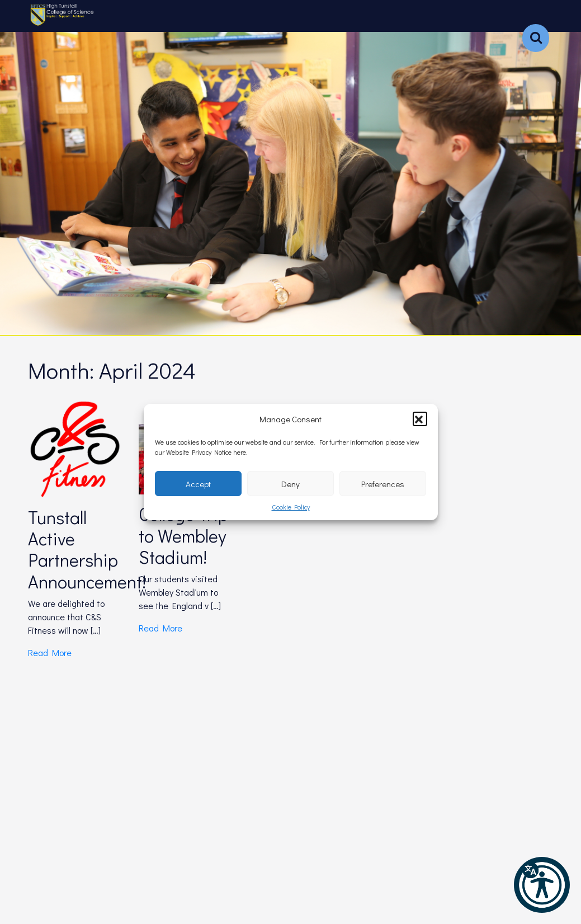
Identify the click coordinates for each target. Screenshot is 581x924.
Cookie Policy (291, 507)
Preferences (383, 484)
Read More (50, 652)
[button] (420, 419)
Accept (198, 484)
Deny (290, 484)
